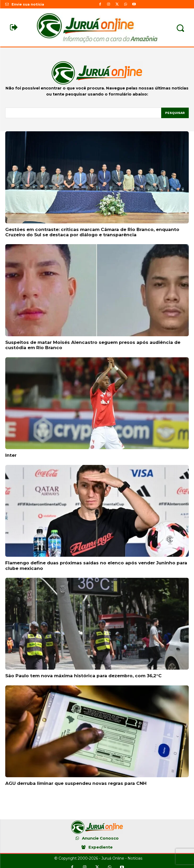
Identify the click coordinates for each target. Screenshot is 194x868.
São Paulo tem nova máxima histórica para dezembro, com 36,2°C (83, 676)
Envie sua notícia (28, 4)
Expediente (101, 847)
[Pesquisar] (175, 113)
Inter (11, 455)
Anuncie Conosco (100, 838)
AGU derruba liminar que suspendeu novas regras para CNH (76, 783)
